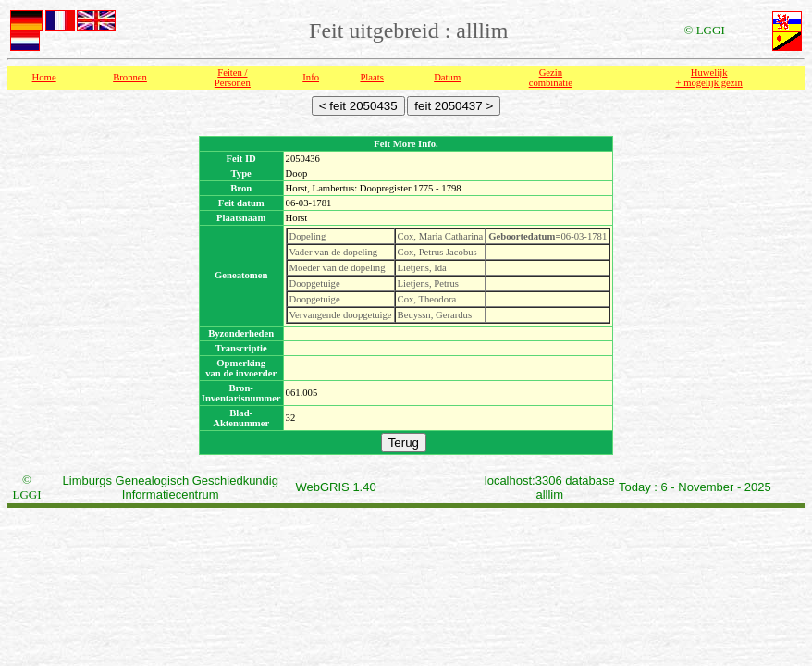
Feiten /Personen (233, 78)
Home (44, 77)
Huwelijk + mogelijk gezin (709, 78)
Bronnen (130, 77)
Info (311, 77)
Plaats (371, 77)
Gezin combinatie (551, 78)
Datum (447, 77)
